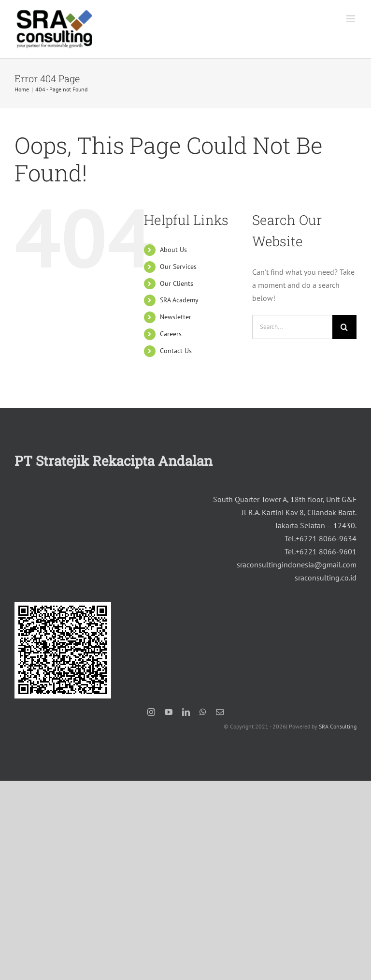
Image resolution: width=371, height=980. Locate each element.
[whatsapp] (203, 712)
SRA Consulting (338, 726)
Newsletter (176, 317)
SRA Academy (179, 300)
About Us (173, 250)
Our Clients (177, 283)
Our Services (178, 267)
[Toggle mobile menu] (351, 19)
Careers (171, 334)
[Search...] (292, 327)
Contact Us (176, 351)
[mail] (220, 712)
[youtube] (169, 712)
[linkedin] (186, 712)
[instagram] (151, 712)
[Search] (344, 327)
